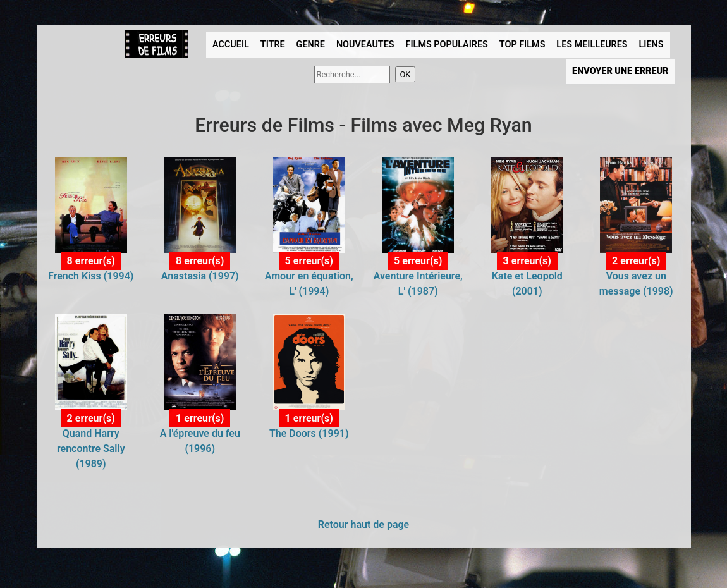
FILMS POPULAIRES (447, 45)
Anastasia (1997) (200, 276)
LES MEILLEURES (592, 45)
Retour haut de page (363, 524)
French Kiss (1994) (91, 276)
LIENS (651, 45)
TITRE (273, 45)
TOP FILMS (522, 45)
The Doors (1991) (309, 433)
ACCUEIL (231, 45)
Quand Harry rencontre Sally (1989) (91, 449)
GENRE (311, 45)
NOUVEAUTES (365, 45)
